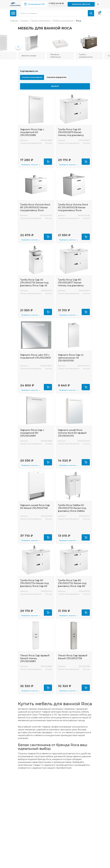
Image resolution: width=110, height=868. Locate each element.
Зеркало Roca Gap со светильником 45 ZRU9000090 (71, 358)
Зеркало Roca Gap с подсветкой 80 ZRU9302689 (32, 433)
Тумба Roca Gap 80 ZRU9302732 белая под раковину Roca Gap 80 (72, 583)
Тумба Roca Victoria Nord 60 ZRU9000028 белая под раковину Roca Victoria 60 (73, 209)
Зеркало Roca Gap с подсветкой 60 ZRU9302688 (32, 132)
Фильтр (55, 86)
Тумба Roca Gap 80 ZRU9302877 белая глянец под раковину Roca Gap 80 (71, 284)
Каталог (25, 21)
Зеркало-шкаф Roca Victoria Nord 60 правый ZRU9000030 (72, 433)
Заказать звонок (81, 4)
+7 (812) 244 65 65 (56, 3)
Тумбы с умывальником (86, 56)
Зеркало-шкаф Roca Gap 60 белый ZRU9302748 (35, 507)
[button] (18, 47)
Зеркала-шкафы (29, 56)
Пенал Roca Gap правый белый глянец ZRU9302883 (35, 658)
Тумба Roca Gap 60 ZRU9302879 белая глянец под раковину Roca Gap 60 (71, 134)
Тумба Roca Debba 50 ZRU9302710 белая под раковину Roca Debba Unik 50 (72, 510)
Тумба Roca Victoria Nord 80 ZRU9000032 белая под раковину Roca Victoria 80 (35, 209)
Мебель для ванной (63, 21)
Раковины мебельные (56, 56)
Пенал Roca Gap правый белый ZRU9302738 (73, 657)
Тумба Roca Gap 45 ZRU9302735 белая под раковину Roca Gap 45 (34, 283)
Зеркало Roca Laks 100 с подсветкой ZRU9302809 (35, 356)
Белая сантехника (41, 21)
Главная (14, 21)
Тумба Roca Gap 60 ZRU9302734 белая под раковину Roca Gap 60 (35, 583)
